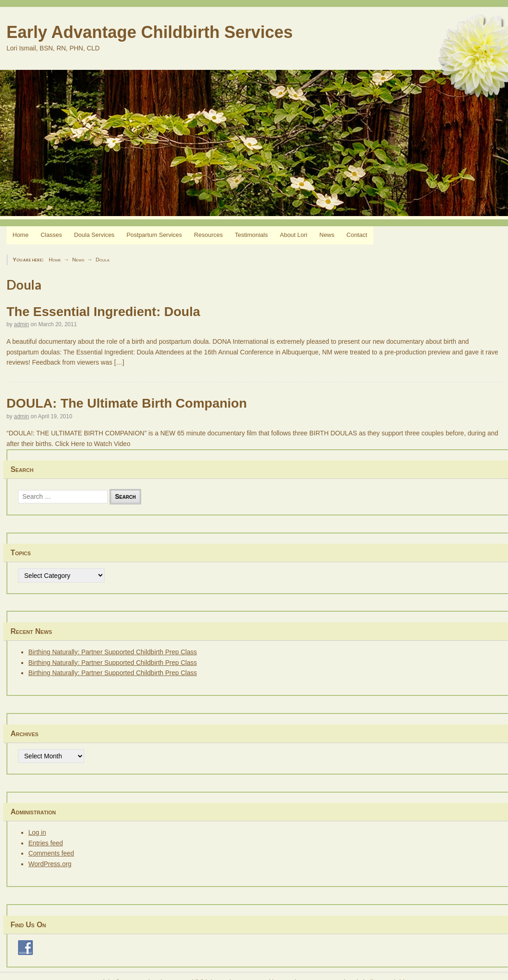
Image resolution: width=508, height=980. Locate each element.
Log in (37, 832)
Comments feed (51, 853)
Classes (51, 235)
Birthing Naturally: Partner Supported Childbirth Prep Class (112, 652)
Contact (357, 235)
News (327, 235)
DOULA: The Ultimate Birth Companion (127, 403)
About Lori (294, 235)
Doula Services (94, 235)
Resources (208, 235)
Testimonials (251, 235)
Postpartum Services (154, 235)
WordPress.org (50, 864)
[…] (119, 362)
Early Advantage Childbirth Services (150, 32)
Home (21, 235)
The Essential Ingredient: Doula (103, 312)
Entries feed (46, 843)
